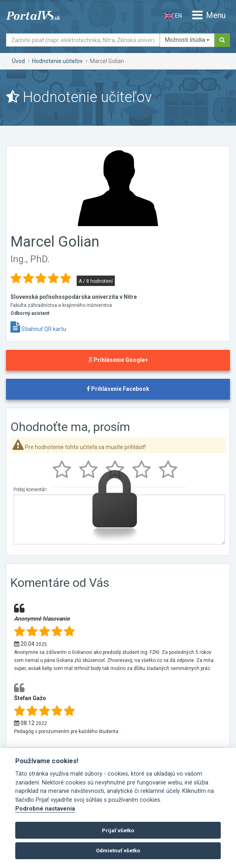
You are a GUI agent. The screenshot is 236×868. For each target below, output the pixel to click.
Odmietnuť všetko (118, 851)
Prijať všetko (118, 830)
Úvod (18, 61)
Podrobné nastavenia (45, 809)
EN (173, 16)
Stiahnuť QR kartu (38, 329)
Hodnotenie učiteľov (57, 61)
